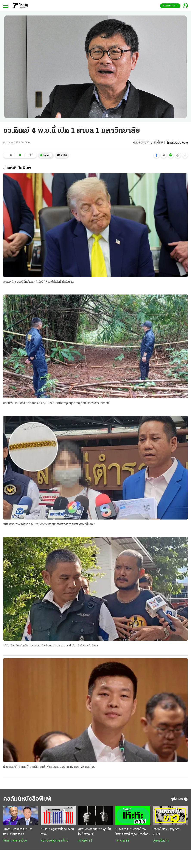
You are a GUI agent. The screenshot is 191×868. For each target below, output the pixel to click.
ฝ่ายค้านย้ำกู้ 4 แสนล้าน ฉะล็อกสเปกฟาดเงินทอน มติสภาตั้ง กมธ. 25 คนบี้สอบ (49, 767)
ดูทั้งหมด (179, 800)
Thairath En (170, 6)
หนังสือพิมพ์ (141, 143)
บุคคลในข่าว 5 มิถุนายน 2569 (167, 832)
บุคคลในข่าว (161, 841)
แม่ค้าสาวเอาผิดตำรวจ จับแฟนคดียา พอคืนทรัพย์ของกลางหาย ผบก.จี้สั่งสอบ (49, 525)
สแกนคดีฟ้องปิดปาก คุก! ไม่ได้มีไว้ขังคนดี (95, 832)
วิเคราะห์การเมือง (15, 841)
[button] (157, 155)
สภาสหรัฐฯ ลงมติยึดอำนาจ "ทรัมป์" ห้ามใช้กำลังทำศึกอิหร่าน (38, 282)
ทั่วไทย (158, 143)
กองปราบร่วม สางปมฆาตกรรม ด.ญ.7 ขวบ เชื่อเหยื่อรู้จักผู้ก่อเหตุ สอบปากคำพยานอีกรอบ (56, 403)
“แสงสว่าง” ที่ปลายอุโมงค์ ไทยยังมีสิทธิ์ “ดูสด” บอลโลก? (133, 832)
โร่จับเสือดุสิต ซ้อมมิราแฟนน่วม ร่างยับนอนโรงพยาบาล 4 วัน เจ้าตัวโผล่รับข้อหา (50, 646)
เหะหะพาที (122, 841)
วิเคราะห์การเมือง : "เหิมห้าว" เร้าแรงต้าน (18, 832)
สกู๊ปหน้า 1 (85, 841)
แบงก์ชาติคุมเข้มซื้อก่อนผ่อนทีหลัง (57, 832)
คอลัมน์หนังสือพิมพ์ (29, 799)
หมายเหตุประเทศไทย (54, 841)
